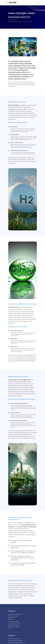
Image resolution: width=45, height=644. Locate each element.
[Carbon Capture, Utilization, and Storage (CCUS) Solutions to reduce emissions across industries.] (9, 551)
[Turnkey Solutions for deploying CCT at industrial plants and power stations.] (9, 563)
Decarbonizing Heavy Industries (19, 421)
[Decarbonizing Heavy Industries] (9, 421)
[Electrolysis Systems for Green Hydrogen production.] (9, 540)
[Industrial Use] (9, 127)
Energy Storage (15, 135)
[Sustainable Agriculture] (9, 331)
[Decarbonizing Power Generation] (9, 151)
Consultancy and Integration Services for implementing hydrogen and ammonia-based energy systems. (22, 558)
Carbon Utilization (15, 413)
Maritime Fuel (14, 347)
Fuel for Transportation (17, 143)
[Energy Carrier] (9, 339)
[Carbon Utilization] (9, 413)
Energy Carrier (14, 339)
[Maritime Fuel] (9, 347)
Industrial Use (14, 127)
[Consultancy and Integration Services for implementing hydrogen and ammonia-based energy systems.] (9, 556)
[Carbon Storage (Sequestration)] (9, 403)
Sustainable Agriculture (17, 331)
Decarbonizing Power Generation (19, 150)
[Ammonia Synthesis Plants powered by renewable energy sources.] (9, 546)
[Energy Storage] (9, 135)
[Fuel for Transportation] (9, 143)
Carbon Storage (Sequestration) (19, 403)
